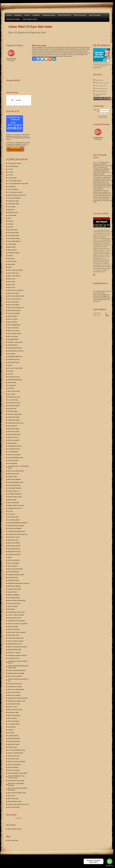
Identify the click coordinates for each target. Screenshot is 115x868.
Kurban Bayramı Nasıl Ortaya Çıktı (18, 534)
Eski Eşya (11, 221)
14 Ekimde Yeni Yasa (14, 658)
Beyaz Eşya (11, 210)
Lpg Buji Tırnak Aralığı (14, 589)
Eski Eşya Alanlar (13, 230)
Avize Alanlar (12, 207)
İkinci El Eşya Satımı (14, 432)
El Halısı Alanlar (13, 477)
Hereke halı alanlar (13, 767)
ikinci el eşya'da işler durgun (16, 641)
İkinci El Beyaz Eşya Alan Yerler (17, 195)
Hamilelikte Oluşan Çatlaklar (16, 526)
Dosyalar (27, 15)
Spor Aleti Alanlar (13, 606)
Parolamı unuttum (102, 116)
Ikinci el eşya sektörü (14, 770)
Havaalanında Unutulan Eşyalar (17, 531)
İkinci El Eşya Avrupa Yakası (16, 308)
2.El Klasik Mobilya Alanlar (16, 458)
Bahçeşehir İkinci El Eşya (15, 644)
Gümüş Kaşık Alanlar (14, 420)
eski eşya (10, 227)
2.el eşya (24, 136)
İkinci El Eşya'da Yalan (14, 546)
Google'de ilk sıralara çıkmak (16, 575)
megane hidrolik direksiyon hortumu (18, 698)
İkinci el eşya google (14, 503)
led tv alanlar (12, 354)
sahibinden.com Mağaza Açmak (17, 701)
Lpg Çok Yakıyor (13, 592)
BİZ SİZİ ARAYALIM (65, 15)
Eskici (10, 218)
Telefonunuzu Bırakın (49, 15)
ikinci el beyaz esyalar (14, 391)
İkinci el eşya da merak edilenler (17, 762)
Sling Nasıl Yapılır (13, 627)
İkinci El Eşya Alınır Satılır (102, 83)
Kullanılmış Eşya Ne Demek (16, 351)
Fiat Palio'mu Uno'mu (14, 537)
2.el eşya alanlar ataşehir (15, 181)
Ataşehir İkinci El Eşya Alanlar (16, 621)
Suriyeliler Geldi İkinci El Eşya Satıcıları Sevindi (17, 777)
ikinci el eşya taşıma (14, 563)
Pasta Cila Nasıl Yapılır (14, 764)
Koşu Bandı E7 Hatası (14, 704)
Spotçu (10, 557)
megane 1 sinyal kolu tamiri (16, 753)
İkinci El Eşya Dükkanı (14, 586)
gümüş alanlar (12, 247)
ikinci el (10, 267)
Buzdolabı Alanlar (13, 212)
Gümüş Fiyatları (12, 443)
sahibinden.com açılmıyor (15, 687)
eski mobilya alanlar (13, 235)
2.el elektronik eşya (13, 166)
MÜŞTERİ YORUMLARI (15, 357)
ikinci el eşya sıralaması (14, 455)
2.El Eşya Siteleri (13, 411)
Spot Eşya (11, 371)
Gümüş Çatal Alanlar (14, 417)
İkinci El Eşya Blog (95, 15)
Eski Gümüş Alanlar (13, 233)
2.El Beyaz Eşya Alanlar (15, 163)
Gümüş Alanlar (12, 244)
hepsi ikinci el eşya (13, 540)
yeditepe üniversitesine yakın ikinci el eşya (18, 680)
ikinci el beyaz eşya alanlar (15, 270)
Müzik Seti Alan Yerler (14, 434)
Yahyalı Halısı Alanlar (14, 741)
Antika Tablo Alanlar (14, 204)
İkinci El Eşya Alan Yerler (15, 710)
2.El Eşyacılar (12, 186)
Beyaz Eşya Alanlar (13, 460)
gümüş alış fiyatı (13, 250)
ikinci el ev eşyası (13, 319)
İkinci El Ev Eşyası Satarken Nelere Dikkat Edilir (18, 789)
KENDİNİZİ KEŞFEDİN (15, 380)
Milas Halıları (12, 727)
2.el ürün (103, 243)
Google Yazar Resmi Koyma (16, 638)
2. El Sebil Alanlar (13, 452)
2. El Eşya (11, 172)
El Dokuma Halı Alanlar (15, 618)
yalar (16, 135)
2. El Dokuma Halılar (14, 724)
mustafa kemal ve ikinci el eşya (17, 612)
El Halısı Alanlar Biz (14, 572)
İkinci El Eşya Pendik (14, 543)
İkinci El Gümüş (12, 322)
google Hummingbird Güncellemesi (18, 523)
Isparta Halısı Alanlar (14, 744)
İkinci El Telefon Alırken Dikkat (17, 601)
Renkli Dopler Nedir (14, 580)
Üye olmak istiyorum (103, 117)
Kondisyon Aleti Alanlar (13, 19)
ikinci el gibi (104, 258)
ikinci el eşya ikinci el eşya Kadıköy (18, 624)
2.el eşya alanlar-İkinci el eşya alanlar (18, 184)
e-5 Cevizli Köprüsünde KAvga (17, 750)
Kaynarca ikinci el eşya (101, 88)
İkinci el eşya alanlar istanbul (16, 296)
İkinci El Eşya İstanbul (14, 310)
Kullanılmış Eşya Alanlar (15, 348)
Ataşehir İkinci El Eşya (14, 554)
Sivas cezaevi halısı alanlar (15, 368)
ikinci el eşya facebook (101, 86)
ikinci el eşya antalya (14, 305)
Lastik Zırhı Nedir (13, 578)
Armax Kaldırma (13, 463)
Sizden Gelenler (99, 80)
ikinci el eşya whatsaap (14, 695)
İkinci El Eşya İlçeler (80, 15)
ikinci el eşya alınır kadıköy (15, 569)
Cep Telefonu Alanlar (14, 520)
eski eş (12, 135)
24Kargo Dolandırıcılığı (14, 650)
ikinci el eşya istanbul (14, 313)
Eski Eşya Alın (12, 409)
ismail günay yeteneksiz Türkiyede (17, 655)
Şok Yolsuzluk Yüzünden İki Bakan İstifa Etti (18, 662)
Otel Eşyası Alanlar (13, 517)
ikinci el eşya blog (13, 840)
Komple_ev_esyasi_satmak (15, 342)
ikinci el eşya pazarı (13, 798)
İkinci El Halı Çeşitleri (14, 715)
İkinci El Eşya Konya (14, 629)
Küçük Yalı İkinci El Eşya (15, 497)
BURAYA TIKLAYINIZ (100, 67)
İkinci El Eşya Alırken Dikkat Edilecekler (16, 784)
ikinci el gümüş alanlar (14, 325)
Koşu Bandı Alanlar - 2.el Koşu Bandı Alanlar (18, 467)
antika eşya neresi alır (14, 756)
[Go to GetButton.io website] (110, 866)
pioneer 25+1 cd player (14, 652)
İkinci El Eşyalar (13, 316)
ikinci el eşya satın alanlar (15, 676)
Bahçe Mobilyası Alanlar (30, 19)
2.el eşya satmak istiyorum (15, 192)
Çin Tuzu (10, 511)
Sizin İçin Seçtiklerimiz (14, 485)
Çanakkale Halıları (13, 736)
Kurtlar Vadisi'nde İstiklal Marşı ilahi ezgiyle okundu (18, 667)
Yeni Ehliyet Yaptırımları (15, 494)
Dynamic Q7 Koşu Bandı (15, 684)
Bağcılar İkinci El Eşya (14, 552)
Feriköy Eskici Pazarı (14, 406)
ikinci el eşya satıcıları (14, 692)
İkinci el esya (97, 162)
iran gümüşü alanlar (13, 339)
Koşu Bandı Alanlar (13, 713)
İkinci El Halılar (12, 718)
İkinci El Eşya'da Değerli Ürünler (17, 793)
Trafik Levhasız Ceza (14, 491)
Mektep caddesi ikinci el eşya (16, 505)
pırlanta (10, 365)
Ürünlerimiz (36, 15)
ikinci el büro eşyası (13, 273)
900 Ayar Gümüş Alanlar (15, 414)
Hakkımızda (18, 15)
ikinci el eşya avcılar (14, 474)
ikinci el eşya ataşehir (14, 440)
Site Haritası (19, 818)
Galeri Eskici (12, 514)
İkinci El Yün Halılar (14, 721)
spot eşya (10, 374)
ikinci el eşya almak (13, 302)
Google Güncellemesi (101, 91)
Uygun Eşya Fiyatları (14, 429)
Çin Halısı (11, 730)
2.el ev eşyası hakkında (14, 198)
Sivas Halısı (11, 733)
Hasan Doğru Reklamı (14, 598)
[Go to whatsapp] (110, 861)
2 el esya (10, 169)
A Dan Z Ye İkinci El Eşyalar (16, 615)
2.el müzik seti (12, 385)
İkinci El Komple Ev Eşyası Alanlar (18, 773)
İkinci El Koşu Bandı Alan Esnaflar (18, 647)
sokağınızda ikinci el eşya (15, 508)
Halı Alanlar (11, 259)
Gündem (10, 256)
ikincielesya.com (13, 426)
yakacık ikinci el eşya (14, 377)
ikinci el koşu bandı (13, 328)
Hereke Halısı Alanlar (14, 807)
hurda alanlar (12, 264)
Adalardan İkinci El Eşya (15, 446)
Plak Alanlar (11, 609)
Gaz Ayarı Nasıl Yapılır (14, 603)
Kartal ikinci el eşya (13, 759)
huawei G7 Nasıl (13, 707)
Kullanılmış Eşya (13, 345)
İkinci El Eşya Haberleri (15, 479)
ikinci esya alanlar (13, 336)
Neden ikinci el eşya (14, 362)
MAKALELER (12, 383)
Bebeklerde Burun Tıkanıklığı (16, 673)
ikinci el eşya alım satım (15, 299)
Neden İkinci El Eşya (14, 359)
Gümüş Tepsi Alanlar (14, 253)
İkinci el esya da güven (14, 276)
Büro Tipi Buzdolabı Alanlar (16, 482)
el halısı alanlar (12, 215)
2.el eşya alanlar (12, 178)
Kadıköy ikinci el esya (14, 397)
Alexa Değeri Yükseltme (15, 488)
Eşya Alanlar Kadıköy (14, 238)
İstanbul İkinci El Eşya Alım (16, 423)
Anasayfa (9, 15)
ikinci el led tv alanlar (14, 331)
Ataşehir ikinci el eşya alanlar (16, 781)
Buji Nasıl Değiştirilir (14, 595)
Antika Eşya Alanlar (13, 201)
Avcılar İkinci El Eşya (14, 449)
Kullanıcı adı (96, 110)
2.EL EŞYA (11, 388)
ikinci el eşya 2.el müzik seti (16, 290)
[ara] (18, 100)
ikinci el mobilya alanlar (15, 333)
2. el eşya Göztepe (13, 400)
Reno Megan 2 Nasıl (14, 635)
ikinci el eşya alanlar (14, 293)
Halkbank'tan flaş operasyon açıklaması (19, 583)
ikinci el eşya (12, 279)
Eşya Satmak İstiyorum (14, 241)
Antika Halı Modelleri (14, 738)
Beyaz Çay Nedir (13, 566)
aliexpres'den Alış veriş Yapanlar (17, 632)
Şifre (98, 112)
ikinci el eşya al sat (13, 437)
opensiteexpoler (12, 500)
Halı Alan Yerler (12, 261)
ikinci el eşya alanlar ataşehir (16, 471)
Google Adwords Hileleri (15, 528)
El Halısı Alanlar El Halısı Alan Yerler (18, 804)
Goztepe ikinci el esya (14, 403)
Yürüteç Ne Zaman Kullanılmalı (17, 670)
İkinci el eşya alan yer (14, 560)
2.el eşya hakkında (13, 189)
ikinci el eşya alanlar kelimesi (16, 689)
